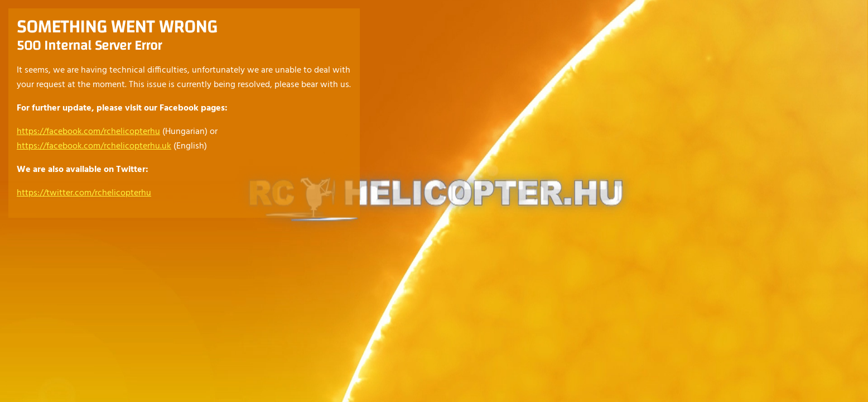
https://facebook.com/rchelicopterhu (88, 132)
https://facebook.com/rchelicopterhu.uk (94, 146)
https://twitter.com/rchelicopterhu (84, 193)
